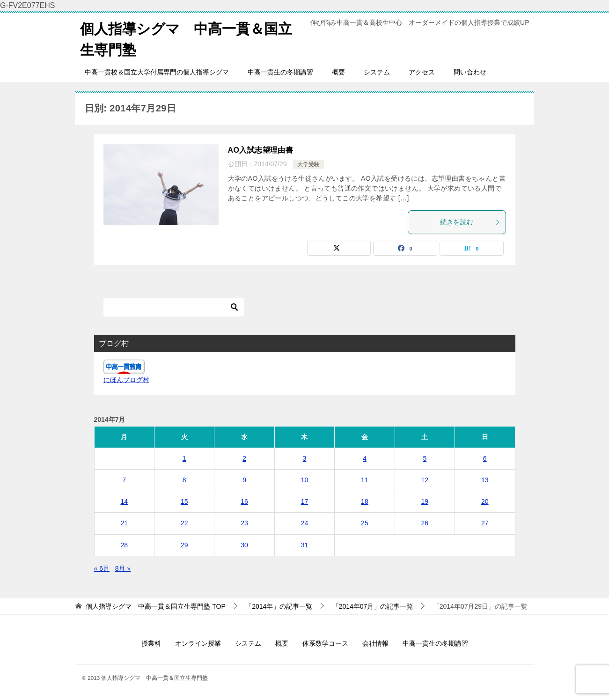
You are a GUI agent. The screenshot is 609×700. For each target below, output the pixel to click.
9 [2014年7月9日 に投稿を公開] (244, 480)
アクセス (422, 72)
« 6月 (102, 568)
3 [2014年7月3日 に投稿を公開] (305, 458)
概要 (338, 72)
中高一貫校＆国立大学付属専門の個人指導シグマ (157, 72)
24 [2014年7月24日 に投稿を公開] (305, 523)
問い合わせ (470, 72)
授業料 (151, 643)
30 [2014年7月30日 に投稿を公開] (244, 545)
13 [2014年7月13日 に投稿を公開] (485, 480)
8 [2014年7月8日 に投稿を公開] (184, 480)
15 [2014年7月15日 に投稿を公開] (184, 501)
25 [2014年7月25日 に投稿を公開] (365, 523)
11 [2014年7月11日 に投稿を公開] (365, 480)
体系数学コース (325, 643)
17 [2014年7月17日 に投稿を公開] (305, 501)
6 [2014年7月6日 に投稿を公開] (485, 458)
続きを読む (470, 222)
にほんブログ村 (126, 380)
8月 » (123, 568)
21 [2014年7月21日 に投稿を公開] (124, 523)
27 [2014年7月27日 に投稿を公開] (485, 523)
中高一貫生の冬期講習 (280, 72)
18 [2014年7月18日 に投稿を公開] (365, 501)
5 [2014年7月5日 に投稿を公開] (425, 458)
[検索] (174, 307)
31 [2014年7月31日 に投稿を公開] (305, 545)
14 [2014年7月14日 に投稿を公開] (124, 501)
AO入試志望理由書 (261, 150)
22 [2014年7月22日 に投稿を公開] (184, 523)
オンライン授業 (198, 643)
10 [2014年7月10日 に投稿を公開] (305, 480)
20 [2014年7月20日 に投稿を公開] (485, 501)
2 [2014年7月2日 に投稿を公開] (244, 458)
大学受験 (308, 164)
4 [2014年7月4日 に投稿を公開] (365, 458)
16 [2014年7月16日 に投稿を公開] (244, 501)
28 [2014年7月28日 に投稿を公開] (124, 545)
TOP (155, 606)
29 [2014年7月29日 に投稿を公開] (184, 545)
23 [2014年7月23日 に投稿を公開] (244, 523)
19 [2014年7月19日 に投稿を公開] (425, 501)
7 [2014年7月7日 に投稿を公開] (124, 480)
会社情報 (375, 643)
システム (377, 72)
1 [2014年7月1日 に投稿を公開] (184, 458)
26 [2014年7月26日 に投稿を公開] (425, 523)
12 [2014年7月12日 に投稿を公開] (425, 480)
